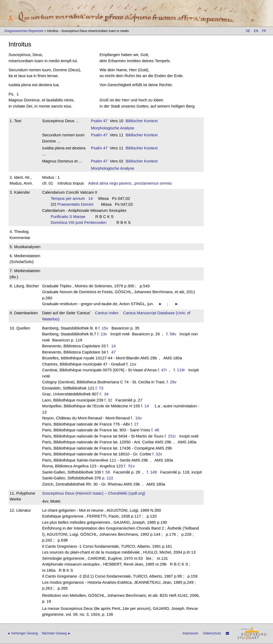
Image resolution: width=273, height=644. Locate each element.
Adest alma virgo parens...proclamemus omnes (130, 183)
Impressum (190, 633)
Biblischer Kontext (142, 121)
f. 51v (131, 466)
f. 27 (135, 424)
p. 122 (108, 478)
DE (248, 31)
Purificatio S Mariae (70, 216)
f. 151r (170, 436)
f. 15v (103, 328)
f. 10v (137, 418)
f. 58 (106, 472)
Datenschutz (212, 633)
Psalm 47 (99, 121)
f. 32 (108, 400)
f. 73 (99, 388)
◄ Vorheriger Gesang (22, 633)
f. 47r (162, 370)
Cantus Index (107, 313)
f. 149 (152, 472)
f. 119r (179, 370)
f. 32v (157, 454)
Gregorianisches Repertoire (24, 31)
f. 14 (113, 346)
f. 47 (113, 352)
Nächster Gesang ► (56, 633)
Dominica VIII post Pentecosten (80, 222)
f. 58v (171, 334)
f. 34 (105, 394)
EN (256, 31)
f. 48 (155, 430)
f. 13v (102, 334)
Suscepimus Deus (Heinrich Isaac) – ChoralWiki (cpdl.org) (94, 493)
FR (264, 31)
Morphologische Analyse (113, 128)
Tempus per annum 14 (72, 198)
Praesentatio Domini (77, 204)
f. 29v (172, 382)
